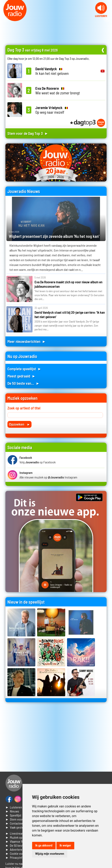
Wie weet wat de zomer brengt (58, 91)
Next (107, 19)
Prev (5, 19)
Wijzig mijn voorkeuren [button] (50, 854)
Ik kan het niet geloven (52, 71)
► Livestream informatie (22, 833)
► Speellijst (13, 815)
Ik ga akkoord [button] (44, 845)
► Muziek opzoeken (18, 837)
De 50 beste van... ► (23, 383)
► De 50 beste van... (19, 845)
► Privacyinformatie (19, 857)
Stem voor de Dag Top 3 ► (28, 133)
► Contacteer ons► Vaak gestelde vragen (21, 825)
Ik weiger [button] (65, 845)
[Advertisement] (56, 738)
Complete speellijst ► (24, 369)
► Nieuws (12, 811)
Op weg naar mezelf (52, 110)
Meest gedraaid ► (21, 376)
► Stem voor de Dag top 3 (22, 819)
